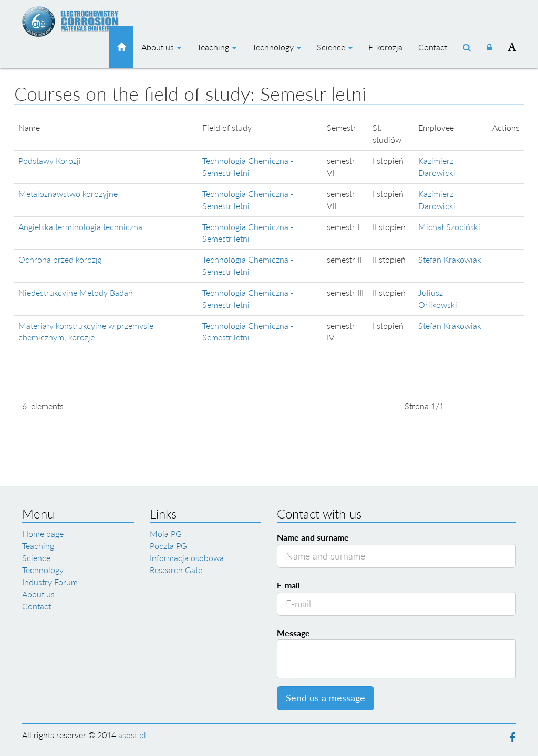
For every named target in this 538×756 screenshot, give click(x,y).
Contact (433, 47)
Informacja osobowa (187, 558)
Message (293, 633)
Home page (43, 534)
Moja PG (166, 534)
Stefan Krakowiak (450, 259)
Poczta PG (168, 546)
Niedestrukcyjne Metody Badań (76, 292)
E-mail (288, 585)
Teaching (217, 47)
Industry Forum (50, 582)
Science (335, 47)
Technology (277, 47)
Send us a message (325, 698)
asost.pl (132, 735)
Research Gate (176, 570)
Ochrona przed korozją (60, 259)
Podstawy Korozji (50, 160)
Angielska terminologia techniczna (80, 227)
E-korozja (385, 47)
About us (161, 47)
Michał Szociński (449, 227)
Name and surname (313, 537)
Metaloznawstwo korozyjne (68, 194)
